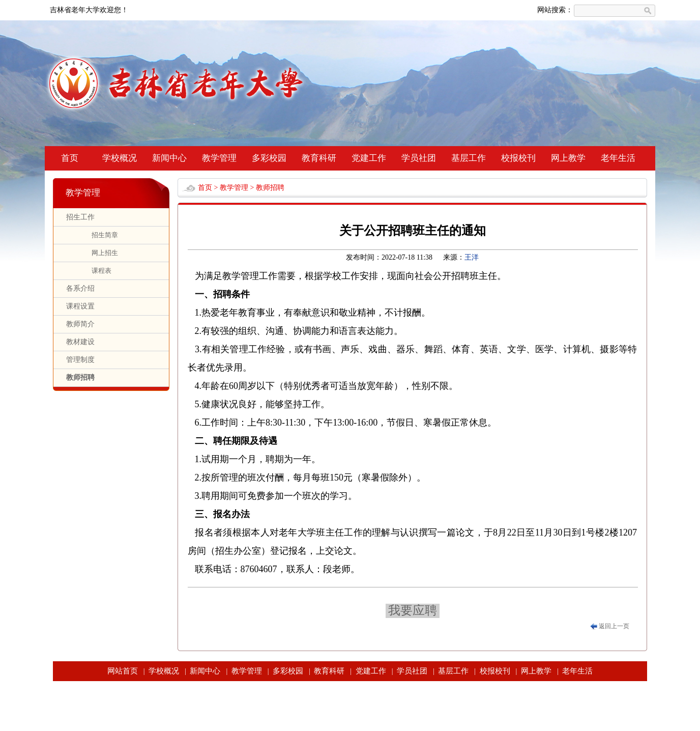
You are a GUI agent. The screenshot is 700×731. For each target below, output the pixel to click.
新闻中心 (169, 158)
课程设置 (80, 306)
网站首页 (123, 671)
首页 (70, 158)
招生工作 (80, 217)
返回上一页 (614, 626)
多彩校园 (269, 158)
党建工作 (369, 158)
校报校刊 (518, 158)
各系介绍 (80, 288)
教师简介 (80, 324)
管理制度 (80, 360)
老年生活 (618, 158)
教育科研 (319, 158)
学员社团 (419, 158)
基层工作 (469, 158)
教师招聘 (80, 377)
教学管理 (219, 158)
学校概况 (120, 158)
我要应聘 (413, 610)
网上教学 (568, 158)
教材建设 (80, 342)
